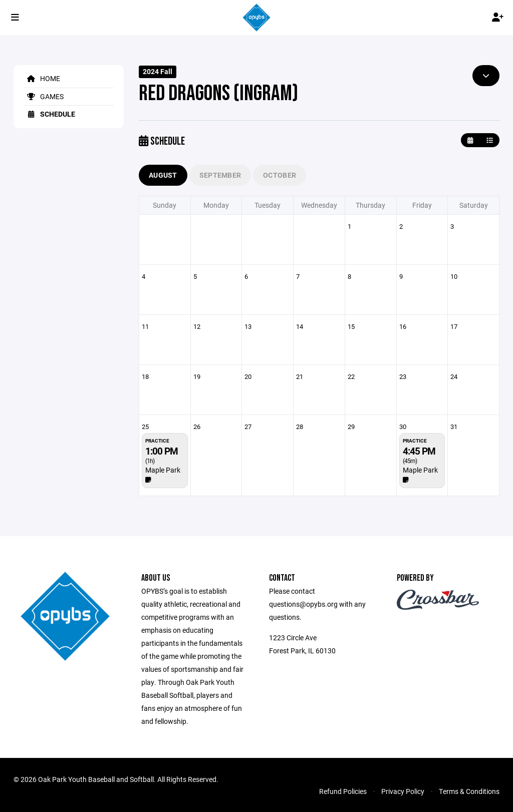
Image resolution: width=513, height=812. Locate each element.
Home (42, 78)
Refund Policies (343, 791)
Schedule (49, 114)
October (280, 175)
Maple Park (163, 470)
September (220, 175)
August (163, 175)
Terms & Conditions (469, 791)
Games (44, 96)
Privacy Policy (403, 791)
